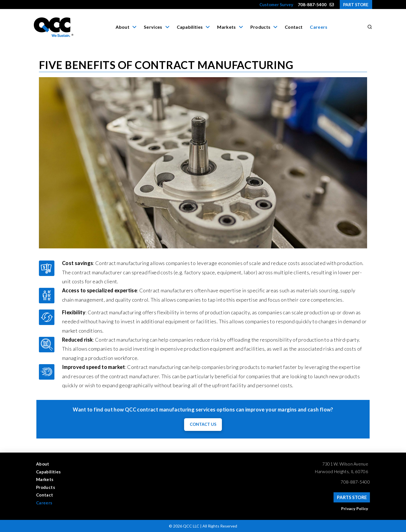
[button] (369, 27)
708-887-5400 (355, 482)
